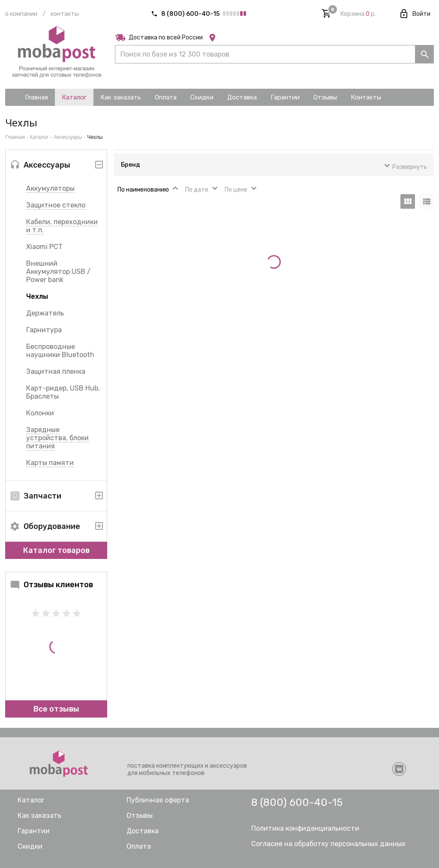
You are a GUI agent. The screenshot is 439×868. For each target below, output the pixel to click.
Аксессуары (68, 137)
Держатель (45, 313)
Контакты (65, 14)
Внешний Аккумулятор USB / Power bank (58, 272)
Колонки (40, 413)
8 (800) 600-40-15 (186, 14)
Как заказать (39, 815)
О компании (21, 14)
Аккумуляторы (50, 188)
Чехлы (37, 296)
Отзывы (140, 815)
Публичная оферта (158, 800)
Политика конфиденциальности (305, 828)
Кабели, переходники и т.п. (62, 226)
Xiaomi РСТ (44, 247)
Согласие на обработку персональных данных (328, 844)
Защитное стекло (56, 205)
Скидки (30, 846)
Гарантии (34, 831)
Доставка (143, 831)
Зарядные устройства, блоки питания (57, 438)
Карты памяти (50, 463)
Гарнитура (44, 330)
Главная (15, 137)
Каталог (39, 137)
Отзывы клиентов (51, 585)
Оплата (139, 846)
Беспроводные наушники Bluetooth (60, 351)
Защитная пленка (56, 371)
